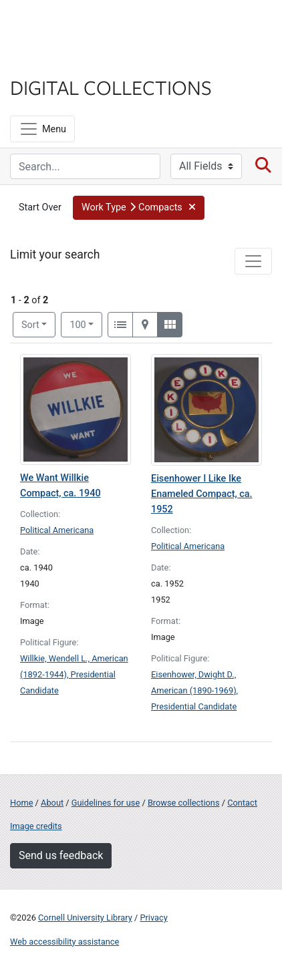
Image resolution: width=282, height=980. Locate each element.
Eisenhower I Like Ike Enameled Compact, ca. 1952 (202, 494)
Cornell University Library (85, 918)
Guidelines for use (106, 803)
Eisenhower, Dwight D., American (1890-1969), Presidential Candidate (194, 690)
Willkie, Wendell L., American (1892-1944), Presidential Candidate (74, 674)
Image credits (36, 826)
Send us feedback (61, 855)
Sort (30, 325)
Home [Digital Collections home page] (21, 803)
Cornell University (77, 26)
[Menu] (42, 129)
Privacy (153, 918)
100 (86, 324)
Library (50, 61)
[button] (139, 208)
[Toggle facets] (253, 261)
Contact (242, 803)
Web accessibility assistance (64, 942)
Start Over (40, 207)
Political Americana (57, 530)
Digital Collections (111, 87)
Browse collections (184, 803)
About (52, 803)
